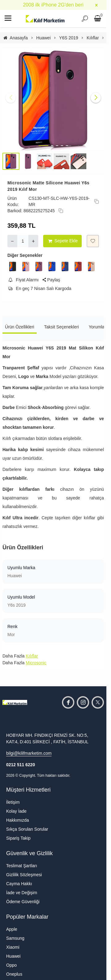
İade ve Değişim (22, 893)
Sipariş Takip (18, 838)
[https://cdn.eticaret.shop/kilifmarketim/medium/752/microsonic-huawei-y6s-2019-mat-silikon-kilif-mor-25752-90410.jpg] (53, 99)
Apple (12, 929)
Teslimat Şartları (22, 866)
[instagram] (83, 702)
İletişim (13, 802)
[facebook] (68, 702)
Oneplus (14, 974)
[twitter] (98, 702)
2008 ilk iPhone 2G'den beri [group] (53, 5)
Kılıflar (32, 656)
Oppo (11, 965)
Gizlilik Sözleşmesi (24, 875)
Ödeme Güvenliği (23, 902)
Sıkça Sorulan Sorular (27, 829)
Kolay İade (16, 811)
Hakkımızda (18, 820)
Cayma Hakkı (19, 884)
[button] (43, 146)
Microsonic (36, 663)
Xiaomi (13, 947)
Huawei (13, 956)
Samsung (15, 938)
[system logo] (45, 19)
